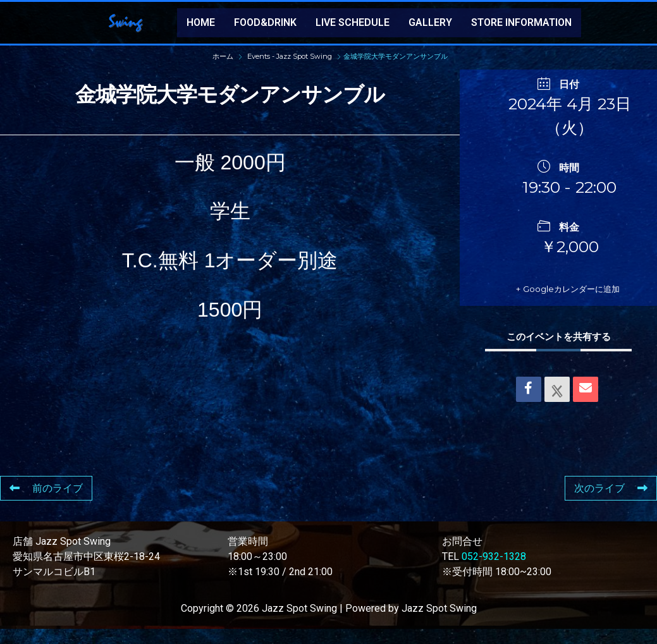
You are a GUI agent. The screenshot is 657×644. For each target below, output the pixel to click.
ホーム (224, 56)
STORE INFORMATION (521, 22)
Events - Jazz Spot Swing (290, 56)
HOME (201, 22)
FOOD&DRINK (265, 22)
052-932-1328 (494, 572)
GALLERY (430, 22)
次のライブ (611, 503)
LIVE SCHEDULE (353, 22)
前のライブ (46, 503)
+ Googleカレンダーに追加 (580, 296)
